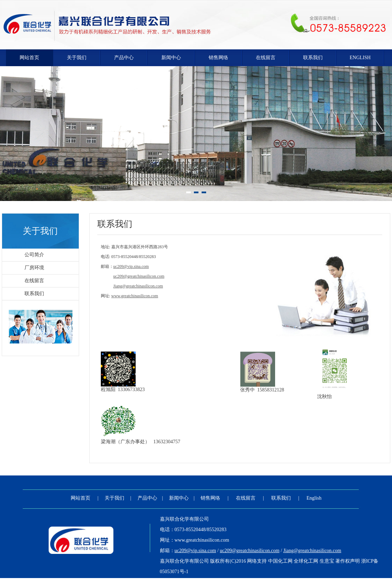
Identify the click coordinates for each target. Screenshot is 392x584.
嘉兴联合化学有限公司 (184, 519)
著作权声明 (348, 561)
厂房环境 (34, 268)
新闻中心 (171, 58)
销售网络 (218, 58)
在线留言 (266, 58)
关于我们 (77, 58)
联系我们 (313, 58)
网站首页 (29, 58)
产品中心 (124, 58)
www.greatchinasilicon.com (202, 540)
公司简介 (34, 255)
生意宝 (327, 561)
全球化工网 (306, 561)
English (360, 58)
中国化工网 (280, 561)
